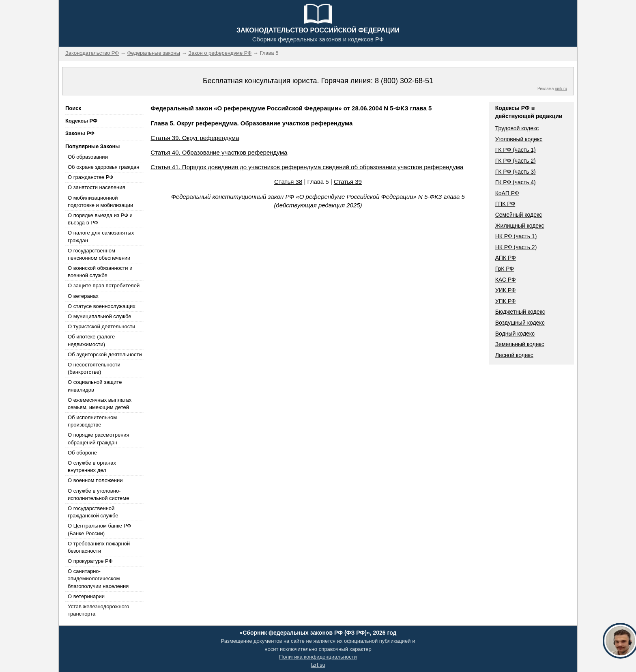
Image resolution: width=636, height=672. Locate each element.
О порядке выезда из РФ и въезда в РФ (100, 219)
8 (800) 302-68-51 (404, 81)
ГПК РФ (505, 204)
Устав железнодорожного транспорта (98, 610)
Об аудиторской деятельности (105, 354)
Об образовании (88, 157)
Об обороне (82, 453)
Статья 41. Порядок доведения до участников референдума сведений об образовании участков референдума (307, 167)
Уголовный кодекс (519, 139)
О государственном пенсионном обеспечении (99, 254)
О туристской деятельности (101, 326)
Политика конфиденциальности (318, 657)
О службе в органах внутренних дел (92, 466)
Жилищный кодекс (520, 226)
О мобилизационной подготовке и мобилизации (100, 201)
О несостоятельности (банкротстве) (94, 368)
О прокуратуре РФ (90, 561)
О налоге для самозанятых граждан (101, 236)
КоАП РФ (507, 193)
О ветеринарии (86, 596)
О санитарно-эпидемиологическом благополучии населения (98, 578)
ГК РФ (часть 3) (516, 172)
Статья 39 (348, 182)
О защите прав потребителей (104, 285)
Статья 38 (288, 182)
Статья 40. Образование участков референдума (219, 152)
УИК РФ (506, 290)
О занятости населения (97, 187)
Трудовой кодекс (517, 128)
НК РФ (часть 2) (516, 247)
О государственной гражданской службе (93, 512)
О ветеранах (83, 296)
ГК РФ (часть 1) (516, 150)
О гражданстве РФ (90, 177)
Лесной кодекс (514, 355)
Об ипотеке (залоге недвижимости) (91, 340)
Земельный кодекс (520, 344)
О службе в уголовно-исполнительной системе (99, 494)
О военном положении (95, 480)
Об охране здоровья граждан (103, 167)
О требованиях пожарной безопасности (99, 547)
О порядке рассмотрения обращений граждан (99, 438)
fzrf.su (318, 665)
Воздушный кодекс (520, 323)
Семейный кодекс (519, 215)
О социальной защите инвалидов (95, 386)
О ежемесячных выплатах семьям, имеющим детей (100, 404)
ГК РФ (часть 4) (516, 182)
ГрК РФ (505, 269)
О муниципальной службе (99, 316)
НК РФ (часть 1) (516, 236)
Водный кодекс (515, 334)
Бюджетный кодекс (520, 312)
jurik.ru (561, 89)
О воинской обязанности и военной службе (100, 272)
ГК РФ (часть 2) (516, 161)
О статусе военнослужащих (102, 306)
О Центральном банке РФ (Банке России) (99, 529)
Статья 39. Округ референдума (195, 138)
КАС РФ (506, 280)
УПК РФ (506, 301)
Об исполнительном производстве (92, 421)
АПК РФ (506, 258)
